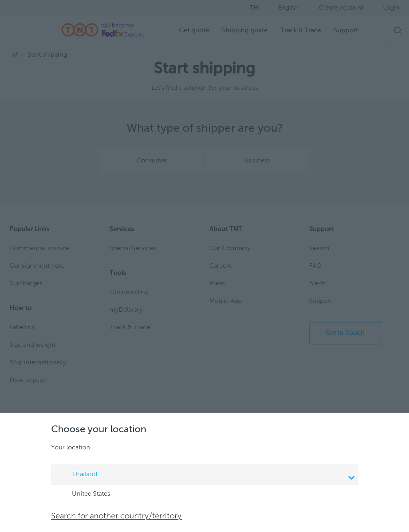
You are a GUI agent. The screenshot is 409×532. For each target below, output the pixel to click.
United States (83, 494)
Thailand (206, 475)
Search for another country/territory (116, 516)
